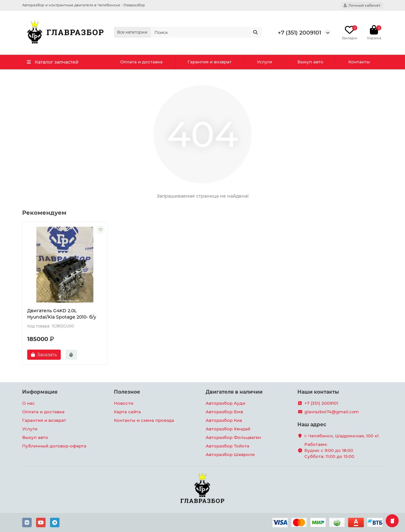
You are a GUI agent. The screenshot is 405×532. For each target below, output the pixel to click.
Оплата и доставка (141, 62)
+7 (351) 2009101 (299, 32)
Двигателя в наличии (234, 392)
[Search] (206, 32)
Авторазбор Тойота (227, 446)
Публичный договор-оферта (54, 446)
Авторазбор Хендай (228, 429)
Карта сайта (127, 412)
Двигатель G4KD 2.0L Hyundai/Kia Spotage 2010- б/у (62, 314)
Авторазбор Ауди (225, 403)
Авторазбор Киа (224, 420)
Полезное (127, 392)
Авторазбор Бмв (224, 412)
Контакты (359, 62)
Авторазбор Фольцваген (233, 437)
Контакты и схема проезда (144, 420)
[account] (362, 5)
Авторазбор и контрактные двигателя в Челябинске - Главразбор (84, 5)
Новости (124, 403)
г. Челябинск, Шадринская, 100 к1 (342, 436)
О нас (28, 403)
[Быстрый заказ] (71, 355)
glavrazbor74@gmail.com (332, 412)
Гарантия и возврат (210, 62)
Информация (40, 392)
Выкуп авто (310, 62)
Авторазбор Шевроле (230, 454)
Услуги (265, 62)
